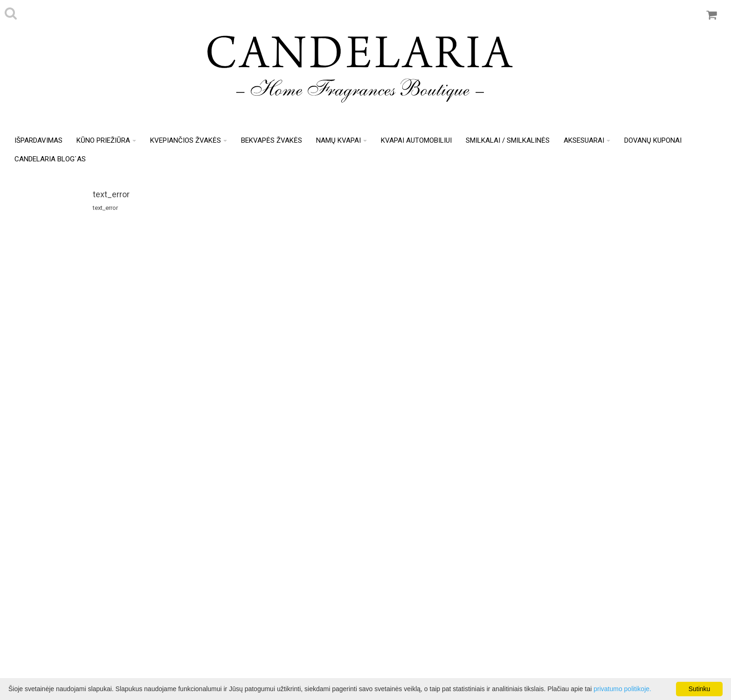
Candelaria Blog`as (50, 159)
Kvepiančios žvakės (189, 140)
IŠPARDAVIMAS (38, 140)
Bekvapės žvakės (272, 140)
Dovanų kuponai (653, 140)
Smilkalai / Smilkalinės (508, 140)
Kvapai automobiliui (416, 140)
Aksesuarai (587, 140)
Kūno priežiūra (106, 140)
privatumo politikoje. (622, 689)
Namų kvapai (341, 140)
